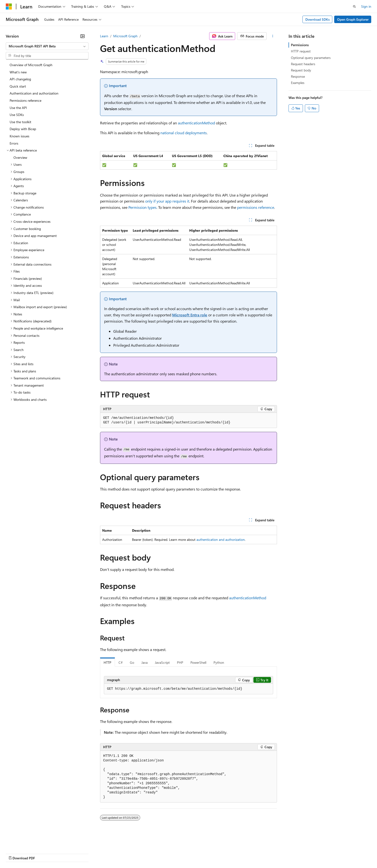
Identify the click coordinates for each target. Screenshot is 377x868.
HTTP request (301, 51)
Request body (301, 70)
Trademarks (199, 853)
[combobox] (47, 46)
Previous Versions (44, 853)
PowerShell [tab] (198, 662)
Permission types (142, 207)
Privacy (105, 853)
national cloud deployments (184, 133)
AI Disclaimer (15, 853)
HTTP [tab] (107, 662)
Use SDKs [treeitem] (17, 115)
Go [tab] (132, 662)
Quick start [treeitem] (18, 86)
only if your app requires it (167, 201)
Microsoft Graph (125, 36)
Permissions (300, 45)
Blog (66, 853)
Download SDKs (317, 19)
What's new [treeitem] (18, 72)
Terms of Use (176, 853)
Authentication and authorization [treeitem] (34, 93)
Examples (298, 83)
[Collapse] (82, 36)
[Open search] (354, 6)
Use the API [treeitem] (18, 108)
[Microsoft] (9, 6)
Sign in (366, 6)
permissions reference (256, 207)
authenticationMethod (196, 123)
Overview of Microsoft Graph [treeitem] (31, 65)
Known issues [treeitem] (19, 136)
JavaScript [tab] (162, 662)
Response (298, 76)
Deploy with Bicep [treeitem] (23, 129)
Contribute (86, 853)
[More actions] (273, 36)
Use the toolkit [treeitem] (20, 122)
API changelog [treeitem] (20, 79)
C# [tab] (121, 662)
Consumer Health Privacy (138, 853)
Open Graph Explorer (353, 19)
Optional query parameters (311, 58)
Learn (104, 36)
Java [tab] (145, 662)
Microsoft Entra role (190, 315)
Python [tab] (219, 662)
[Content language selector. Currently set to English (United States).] (28, 842)
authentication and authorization (221, 539)
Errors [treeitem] (14, 143)
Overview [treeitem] (20, 157)
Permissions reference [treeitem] (25, 100)
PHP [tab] (180, 662)
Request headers (303, 64)
